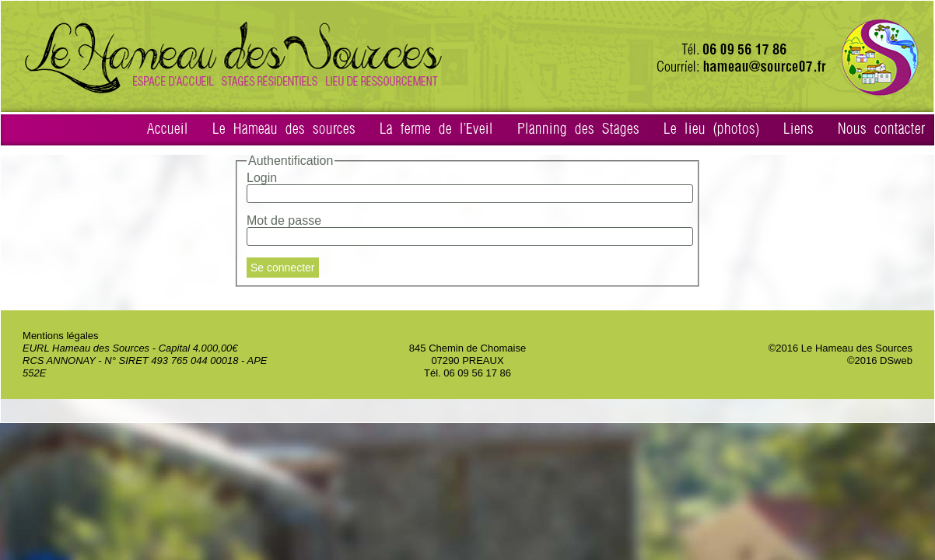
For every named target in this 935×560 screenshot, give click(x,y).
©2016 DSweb (880, 360)
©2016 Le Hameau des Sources (840, 348)
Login (262, 178)
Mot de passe (284, 220)
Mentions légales (61, 336)
